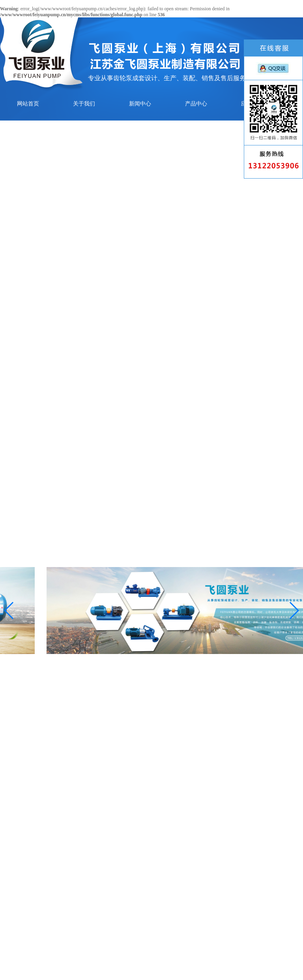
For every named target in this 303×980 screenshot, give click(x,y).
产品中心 (196, 104)
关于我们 (84, 104)
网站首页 (28, 104)
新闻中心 (140, 104)
